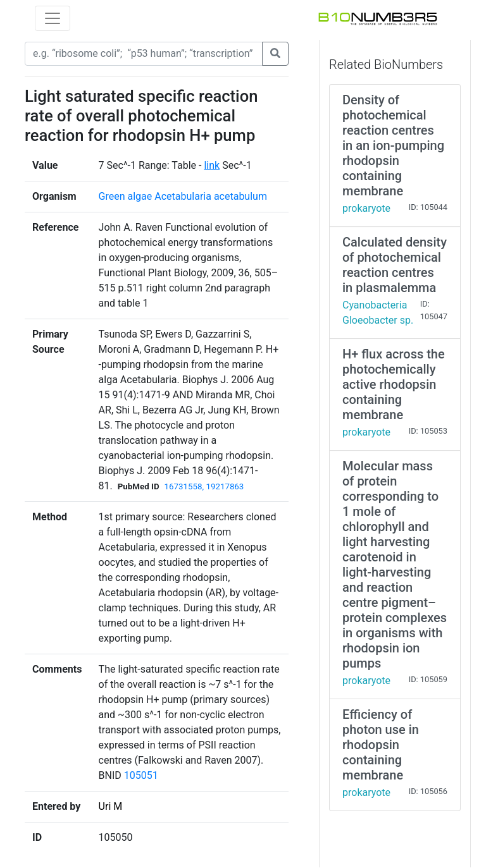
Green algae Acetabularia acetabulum (183, 196)
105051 (141, 775)
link (212, 165)
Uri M (111, 806)
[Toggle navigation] (53, 18)
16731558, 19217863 (204, 486)
